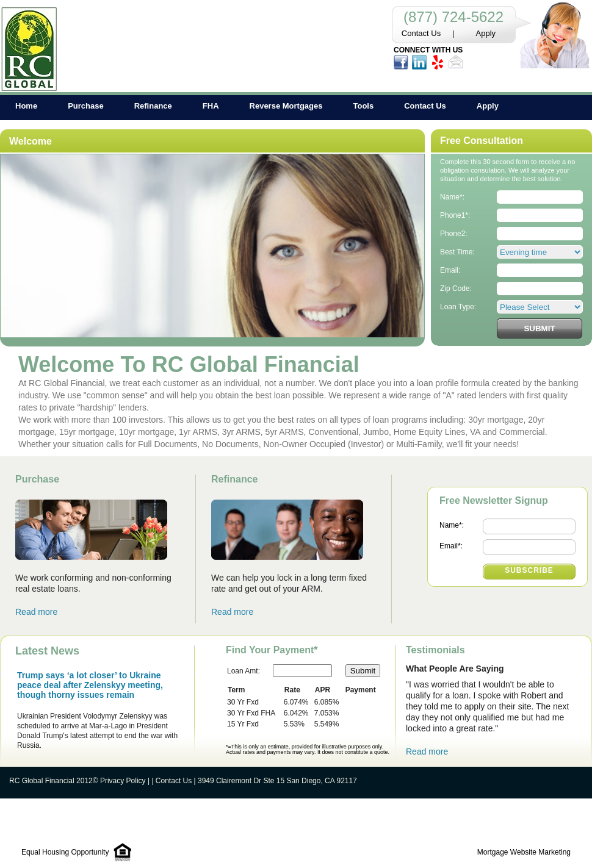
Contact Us (421, 33)
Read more (36, 612)
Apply (486, 33)
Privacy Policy (123, 781)
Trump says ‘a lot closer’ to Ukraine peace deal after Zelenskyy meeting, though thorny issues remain (90, 685)
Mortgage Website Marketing (524, 852)
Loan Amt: (244, 671)
